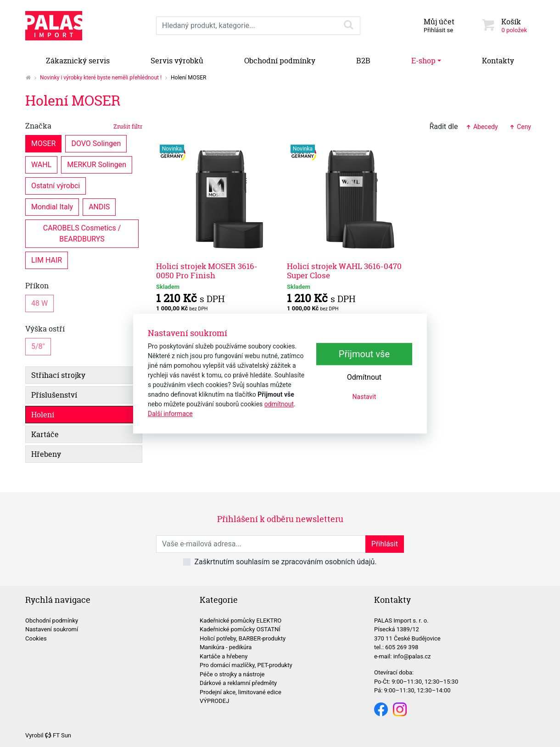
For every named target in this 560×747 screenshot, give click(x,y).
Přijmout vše (364, 354)
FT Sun (58, 735)
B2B (363, 61)
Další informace (170, 414)
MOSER (43, 143)
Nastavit (364, 397)
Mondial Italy (52, 206)
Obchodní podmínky (280, 61)
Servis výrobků (177, 61)
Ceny (520, 127)
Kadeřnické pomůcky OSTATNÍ (240, 629)
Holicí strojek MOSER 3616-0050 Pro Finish (207, 271)
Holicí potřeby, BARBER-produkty (243, 638)
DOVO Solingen (96, 143)
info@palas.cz (412, 656)
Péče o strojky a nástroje (232, 674)
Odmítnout (364, 377)
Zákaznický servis (78, 61)
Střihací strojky (58, 375)
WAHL (41, 164)
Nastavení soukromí (52, 629)
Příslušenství (54, 395)
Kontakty (498, 61)
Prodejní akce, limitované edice (241, 692)
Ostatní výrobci (56, 185)
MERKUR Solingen (97, 164)
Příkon (37, 286)
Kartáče (45, 434)
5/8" (38, 346)
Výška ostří (45, 329)
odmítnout (279, 404)
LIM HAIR (47, 260)
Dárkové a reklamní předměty (238, 683)
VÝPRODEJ (214, 701)
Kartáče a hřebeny (224, 656)
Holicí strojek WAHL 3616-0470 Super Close (344, 271)
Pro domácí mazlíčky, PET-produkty (246, 665)
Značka (84, 126)
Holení (43, 415)
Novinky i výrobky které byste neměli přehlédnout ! (101, 78)
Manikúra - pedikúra (226, 647)
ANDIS (99, 206)
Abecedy (481, 127)
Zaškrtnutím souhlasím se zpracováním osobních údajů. (285, 562)
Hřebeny (46, 454)
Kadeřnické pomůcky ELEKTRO (241, 621)
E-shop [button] (423, 61)
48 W (39, 303)
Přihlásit (385, 544)
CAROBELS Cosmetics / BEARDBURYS (83, 233)
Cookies (36, 638)
